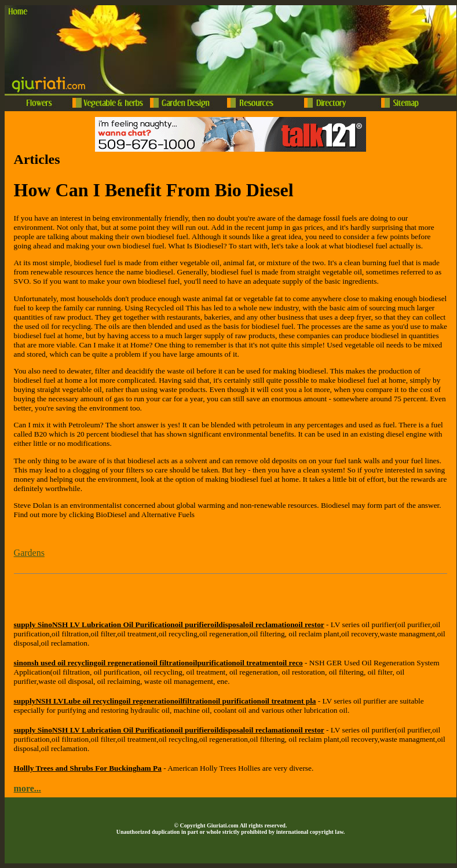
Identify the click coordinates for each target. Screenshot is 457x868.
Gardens (29, 553)
